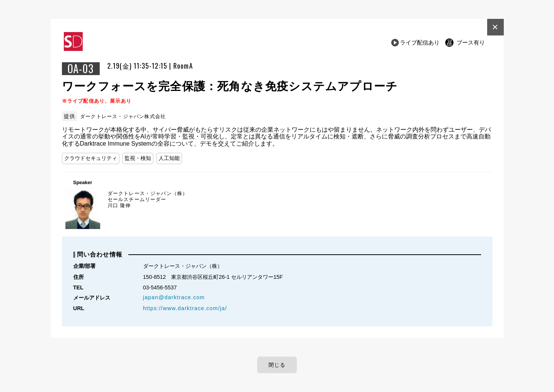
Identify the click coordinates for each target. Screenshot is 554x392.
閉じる (277, 365)
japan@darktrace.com (174, 297)
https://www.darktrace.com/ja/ (185, 308)
